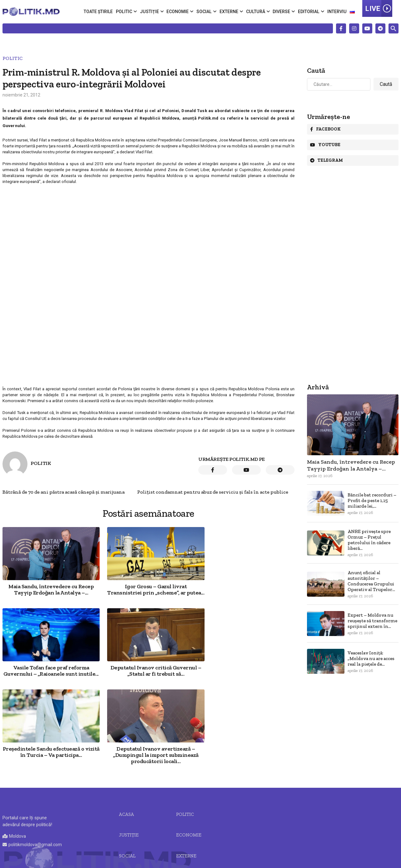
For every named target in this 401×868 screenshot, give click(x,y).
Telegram (327, 160)
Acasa (126, 739)
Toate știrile (100, 12)
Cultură (256, 12)
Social (205, 12)
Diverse (282, 12)
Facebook (325, 129)
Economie (179, 12)
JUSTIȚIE (129, 760)
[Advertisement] (148, 230)
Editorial (309, 12)
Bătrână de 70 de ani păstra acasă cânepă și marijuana (64, 492)
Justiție (151, 12)
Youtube (325, 145)
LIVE (379, 8)
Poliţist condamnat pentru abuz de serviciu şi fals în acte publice (213, 492)
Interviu (337, 12)
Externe (230, 12)
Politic (125, 12)
